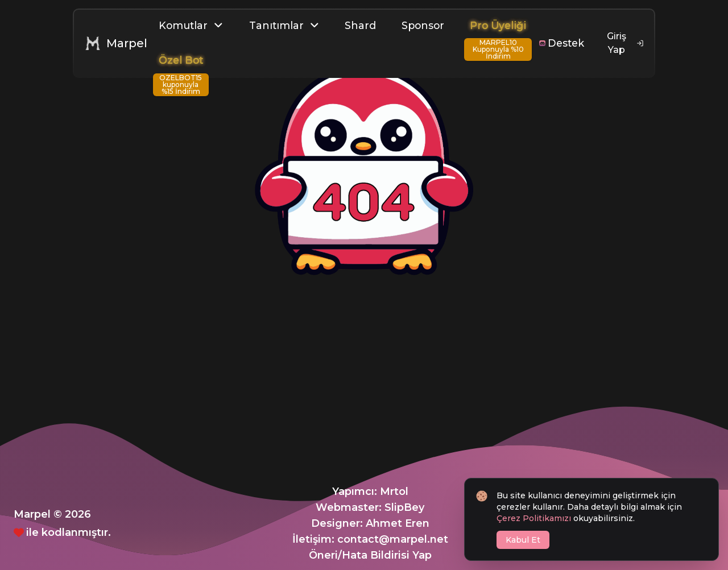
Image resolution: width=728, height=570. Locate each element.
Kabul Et (523, 540)
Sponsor (423, 25)
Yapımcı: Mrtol (370, 491)
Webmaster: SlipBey (370, 507)
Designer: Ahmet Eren (370, 523)
